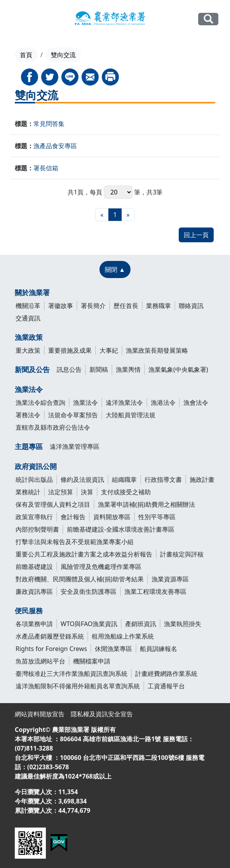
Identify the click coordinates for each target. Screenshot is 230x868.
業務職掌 (159, 306)
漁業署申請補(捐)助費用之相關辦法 (146, 504)
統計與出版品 (34, 479)
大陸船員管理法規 (131, 415)
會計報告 (73, 517)
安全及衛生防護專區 (89, 591)
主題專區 (29, 446)
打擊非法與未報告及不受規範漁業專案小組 (75, 542)
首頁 (26, 55)
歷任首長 (126, 306)
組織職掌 (124, 479)
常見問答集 (49, 124)
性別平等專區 (157, 517)
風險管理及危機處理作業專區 (101, 567)
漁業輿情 (128, 369)
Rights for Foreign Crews (51, 649)
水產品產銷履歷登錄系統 (50, 636)
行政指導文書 (163, 479)
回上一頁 (196, 235)
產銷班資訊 (141, 624)
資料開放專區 (112, 517)
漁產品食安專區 (55, 146)
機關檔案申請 (92, 661)
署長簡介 (93, 306)
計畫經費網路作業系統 (166, 674)
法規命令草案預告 (73, 415)
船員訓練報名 (159, 649)
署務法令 (28, 415)
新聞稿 (99, 369)
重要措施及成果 (70, 350)
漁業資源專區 (170, 579)
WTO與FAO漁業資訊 (89, 624)
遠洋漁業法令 (124, 402)
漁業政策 (29, 337)
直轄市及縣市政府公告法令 (53, 427)
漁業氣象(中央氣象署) (178, 369)
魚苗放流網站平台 (40, 661)
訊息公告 (69, 369)
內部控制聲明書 (37, 529)
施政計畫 (202, 479)
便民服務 (29, 611)
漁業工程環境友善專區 (155, 591)
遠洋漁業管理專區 (75, 446)
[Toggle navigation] (16, 19)
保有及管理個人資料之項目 (53, 504)
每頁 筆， (118, 192)
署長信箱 (46, 168)
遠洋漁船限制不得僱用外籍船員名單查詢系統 (78, 686)
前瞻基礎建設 (34, 567)
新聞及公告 (32, 369)
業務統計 (28, 492)
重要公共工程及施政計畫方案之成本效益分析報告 (84, 554)
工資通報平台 (166, 686)
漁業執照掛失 (183, 624)
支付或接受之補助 (126, 492)
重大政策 (28, 350)
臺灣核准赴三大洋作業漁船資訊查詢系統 (71, 674)
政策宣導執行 (34, 517)
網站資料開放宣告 (40, 714)
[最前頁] (102, 215)
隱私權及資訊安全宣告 (102, 714)
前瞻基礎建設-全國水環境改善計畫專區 (121, 529)
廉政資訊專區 (34, 591)
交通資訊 (28, 318)
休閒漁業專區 (113, 649)
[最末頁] (128, 215)
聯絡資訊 (191, 306)
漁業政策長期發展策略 (157, 350)
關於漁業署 (32, 292)
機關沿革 (28, 306)
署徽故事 (61, 306)
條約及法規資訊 (82, 479)
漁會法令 (196, 402)
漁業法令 (29, 389)
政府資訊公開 (36, 466)
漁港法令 (163, 402)
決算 (87, 492)
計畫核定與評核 (182, 554)
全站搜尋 (208, 19)
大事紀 (109, 350)
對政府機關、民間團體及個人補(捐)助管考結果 (80, 579)
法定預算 (61, 492)
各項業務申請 (34, 624)
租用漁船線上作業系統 (123, 636)
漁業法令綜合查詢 (40, 402)
